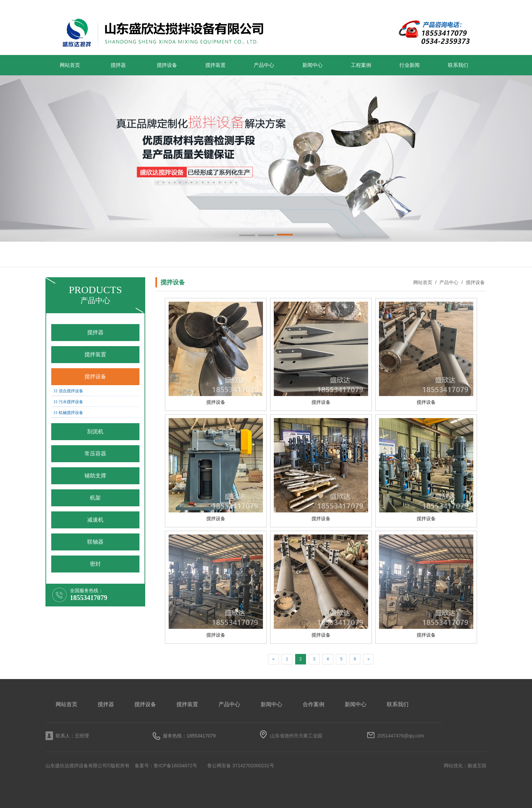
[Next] (369, 659)
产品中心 (264, 65)
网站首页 (70, 65)
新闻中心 (312, 65)
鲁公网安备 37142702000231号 (241, 766)
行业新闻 (410, 65)
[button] (247, 236)
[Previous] (274, 659)
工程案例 (361, 65)
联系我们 (458, 65)
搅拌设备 (167, 65)
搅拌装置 (215, 65)
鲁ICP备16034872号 (175, 766)
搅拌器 (118, 65)
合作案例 (313, 704)
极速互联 (477, 766)
